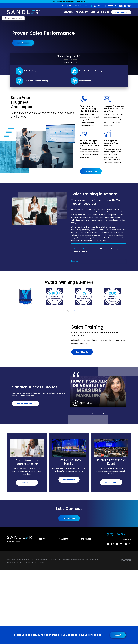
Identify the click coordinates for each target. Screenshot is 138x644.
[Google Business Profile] (121, 544)
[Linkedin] (126, 544)
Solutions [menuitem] (69, 12)
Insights (41, 539)
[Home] (23, 12)
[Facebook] (108, 544)
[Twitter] (130, 544)
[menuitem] (11, 562)
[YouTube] (117, 544)
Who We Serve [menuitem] (82, 12)
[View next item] (74, 311)
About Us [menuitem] (95, 12)
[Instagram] (112, 544)
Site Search (86, 539)
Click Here (80, 2)
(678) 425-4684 (125, 6)
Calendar (111, 6)
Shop (99, 6)
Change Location (82, 6)
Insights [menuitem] (105, 12)
